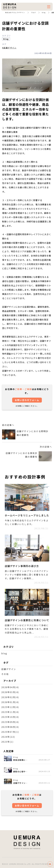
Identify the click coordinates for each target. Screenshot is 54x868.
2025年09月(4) (10, 722)
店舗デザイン (9, 669)
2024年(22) (8, 737)
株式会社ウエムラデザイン (15, 12)
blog (44, 12)
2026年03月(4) (10, 692)
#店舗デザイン (9, 48)
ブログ (33, 12)
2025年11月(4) (10, 712)
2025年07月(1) (10, 732)
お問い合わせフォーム (27, 400)
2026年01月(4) (10, 702)
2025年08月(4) (10, 727)
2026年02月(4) (10, 697)
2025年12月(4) (10, 707)
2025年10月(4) (10, 717)
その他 (5, 674)
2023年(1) (7, 742)
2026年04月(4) (10, 687)
